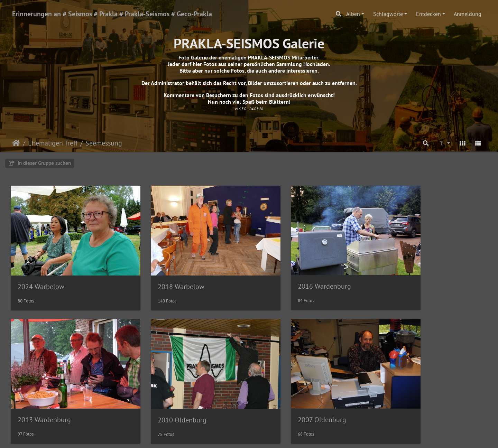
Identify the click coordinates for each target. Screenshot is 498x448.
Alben (353, 14)
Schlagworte (388, 14)
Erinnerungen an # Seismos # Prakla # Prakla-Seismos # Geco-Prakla (112, 14)
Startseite (16, 143)
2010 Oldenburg (42, 395)
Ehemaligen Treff (53, 143)
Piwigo (263, 436)
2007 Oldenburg (164, 394)
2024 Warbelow (41, 274)
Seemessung (104, 143)
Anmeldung (468, 14)
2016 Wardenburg (288, 273)
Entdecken (428, 14)
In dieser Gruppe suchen (40, 163)
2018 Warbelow (163, 274)
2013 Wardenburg (409, 273)
